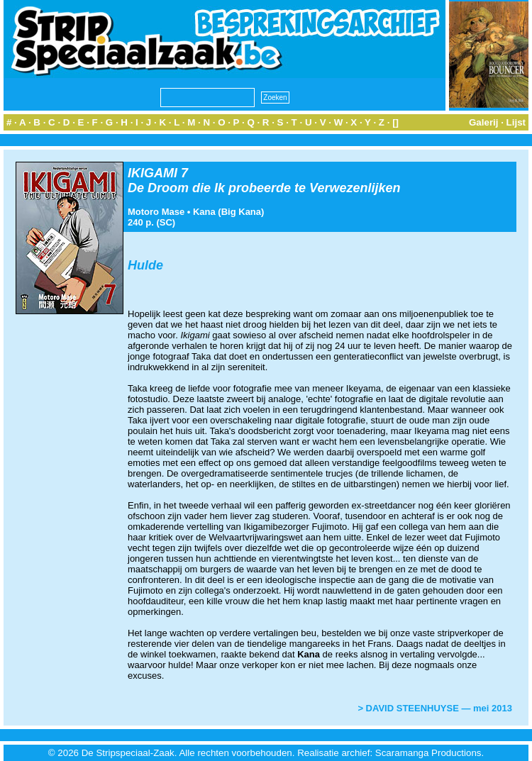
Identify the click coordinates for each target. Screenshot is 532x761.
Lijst (516, 122)
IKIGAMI (153, 173)
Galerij (484, 122)
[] (395, 122)
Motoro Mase (156, 212)
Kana (204, 212)
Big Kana (241, 212)
